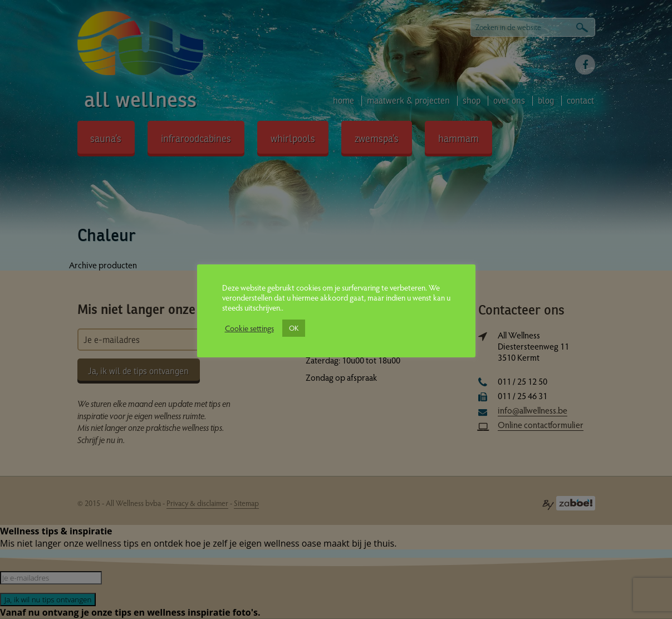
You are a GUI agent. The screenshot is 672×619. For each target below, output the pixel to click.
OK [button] (294, 328)
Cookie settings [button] (249, 328)
